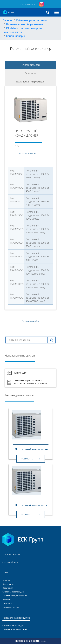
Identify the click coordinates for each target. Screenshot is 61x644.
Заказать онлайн (27, 154)
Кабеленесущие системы (31, 20)
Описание (31, 73)
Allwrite (43, 641)
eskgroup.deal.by (28, 4)
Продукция (8, 588)
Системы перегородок (13, 592)
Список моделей (31, 65)
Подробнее (31, 459)
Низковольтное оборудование (25, 24)
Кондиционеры (15, 36)
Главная (7, 20)
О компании (8, 584)
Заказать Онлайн (11, 607)
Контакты (7, 604)
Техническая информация (30, 82)
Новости (7, 600)
